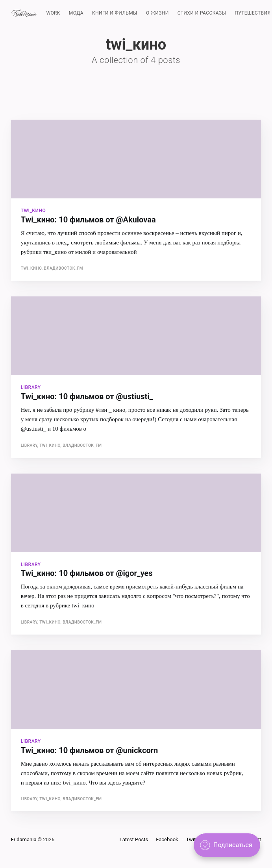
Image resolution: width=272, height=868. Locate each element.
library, (30, 445)
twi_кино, (32, 268)
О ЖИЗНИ (157, 13)
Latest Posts (134, 839)
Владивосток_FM (64, 268)
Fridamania (24, 839)
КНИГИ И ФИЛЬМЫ (115, 13)
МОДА (76, 13)
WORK (53, 13)
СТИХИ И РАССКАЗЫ (202, 13)
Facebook (167, 839)
